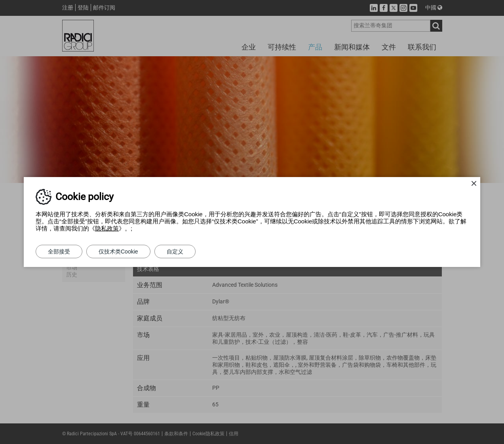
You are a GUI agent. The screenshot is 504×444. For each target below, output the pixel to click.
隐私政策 (107, 228)
